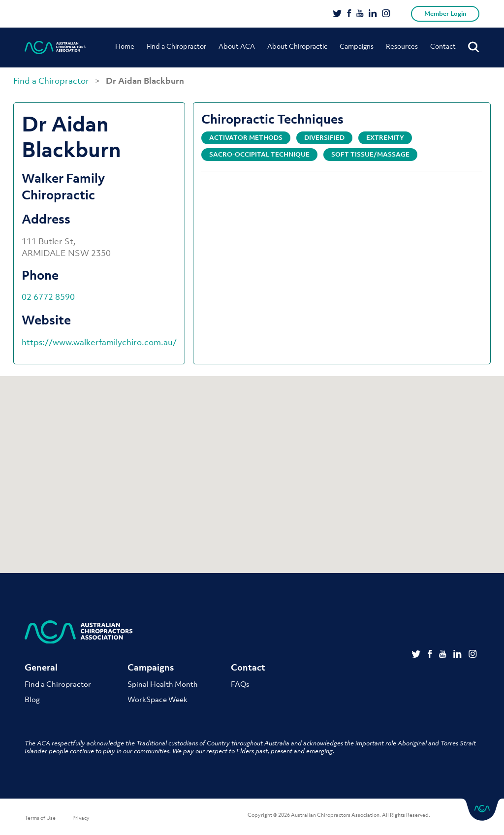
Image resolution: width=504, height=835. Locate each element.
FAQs (240, 684)
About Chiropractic (297, 46)
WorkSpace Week (157, 699)
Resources (402, 46)
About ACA (237, 46)
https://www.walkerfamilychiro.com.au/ (99, 342)
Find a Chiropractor (176, 46)
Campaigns (357, 46)
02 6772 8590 (48, 297)
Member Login (445, 14)
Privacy (81, 818)
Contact (443, 46)
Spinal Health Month (163, 684)
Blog (32, 699)
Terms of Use (40, 818)
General (41, 667)
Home (125, 46)
